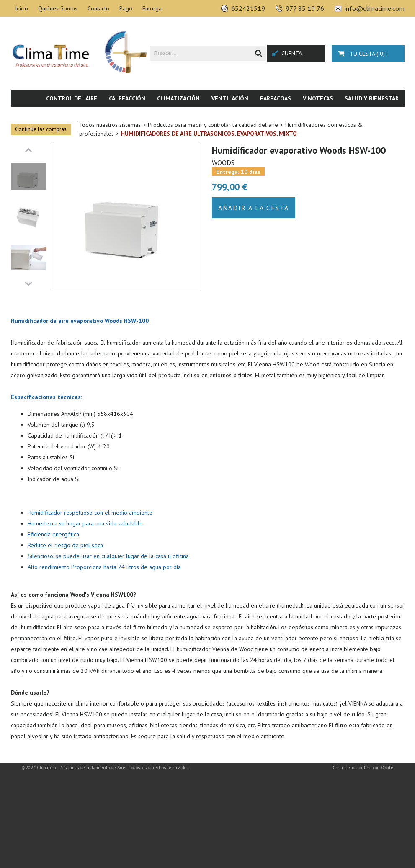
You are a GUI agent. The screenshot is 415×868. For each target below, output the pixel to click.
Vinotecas (318, 98)
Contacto (98, 8)
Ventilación (230, 98)
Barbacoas (276, 98)
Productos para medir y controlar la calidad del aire (213, 125)
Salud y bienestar (372, 98)
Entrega (152, 8)
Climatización (178, 98)
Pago (126, 8)
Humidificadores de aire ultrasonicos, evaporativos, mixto (209, 134)
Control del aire (72, 98)
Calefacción (127, 98)
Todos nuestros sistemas (110, 125)
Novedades (383, 115)
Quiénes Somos (58, 8)
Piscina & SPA (335, 115)
